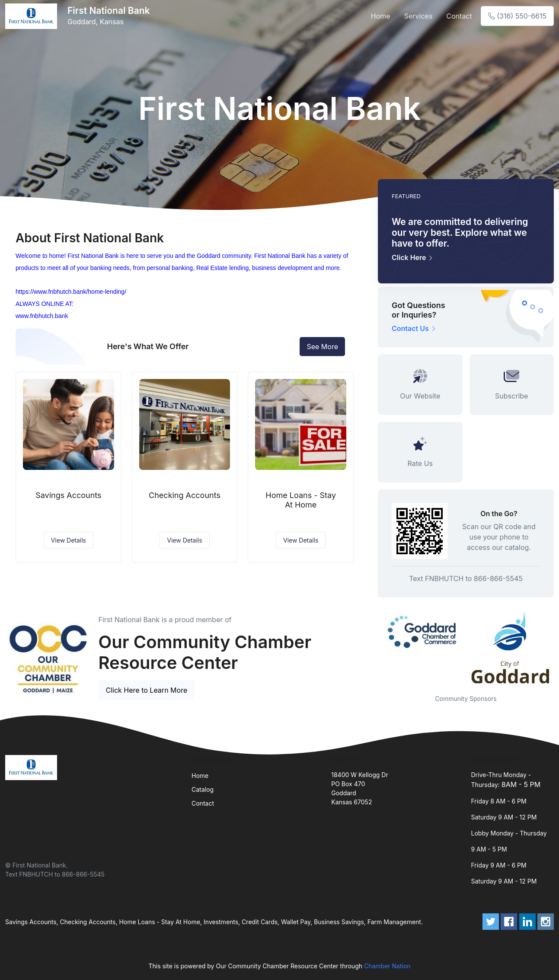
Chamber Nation (387, 966)
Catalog (203, 789)
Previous (371, 647)
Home (381, 16)
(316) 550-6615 (517, 16)
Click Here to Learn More (147, 690)
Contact (459, 16)
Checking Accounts (185, 495)
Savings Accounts (68, 495)
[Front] (33, 16)
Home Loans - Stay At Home (301, 500)
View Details (69, 540)
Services (418, 16)
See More (322, 347)
